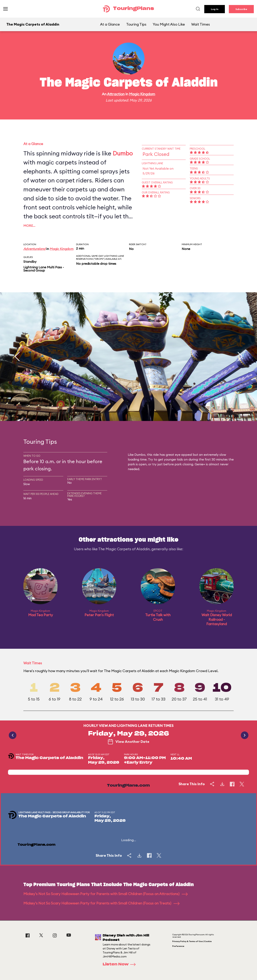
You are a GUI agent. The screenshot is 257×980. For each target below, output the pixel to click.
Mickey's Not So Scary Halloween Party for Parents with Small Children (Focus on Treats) (101, 903)
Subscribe (241, 9)
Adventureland (34, 249)
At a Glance (110, 24)
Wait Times (201, 24)
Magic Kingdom (142, 94)
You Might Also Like (169, 24)
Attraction (116, 94)
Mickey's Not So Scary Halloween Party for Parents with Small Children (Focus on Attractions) (106, 894)
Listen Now (120, 964)
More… (29, 226)
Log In (215, 9)
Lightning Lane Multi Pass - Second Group (44, 269)
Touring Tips (136, 24)
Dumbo (123, 153)
